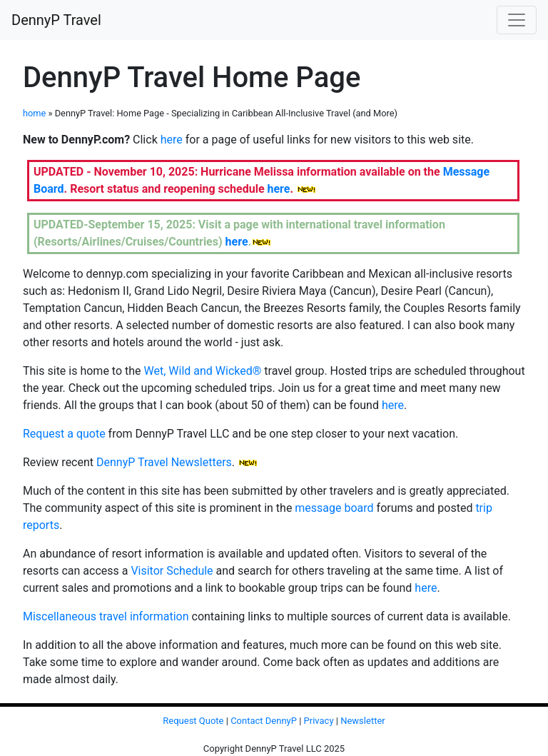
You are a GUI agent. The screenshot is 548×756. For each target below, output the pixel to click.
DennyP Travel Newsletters (164, 462)
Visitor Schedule (172, 571)
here (172, 140)
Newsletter (363, 721)
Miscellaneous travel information (106, 616)
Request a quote (64, 434)
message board (334, 508)
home (34, 113)
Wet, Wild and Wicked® (203, 371)
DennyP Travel (56, 20)
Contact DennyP (264, 721)
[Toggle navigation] (517, 20)
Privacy (319, 721)
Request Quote (193, 721)
